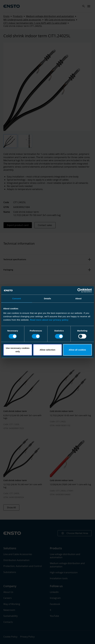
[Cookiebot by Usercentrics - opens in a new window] (79, 290)
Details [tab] (48, 298)
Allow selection (47, 350)
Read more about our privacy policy (49, 320)
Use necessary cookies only (18, 350)
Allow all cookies (77, 350)
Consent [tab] (17, 298)
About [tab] (78, 298)
